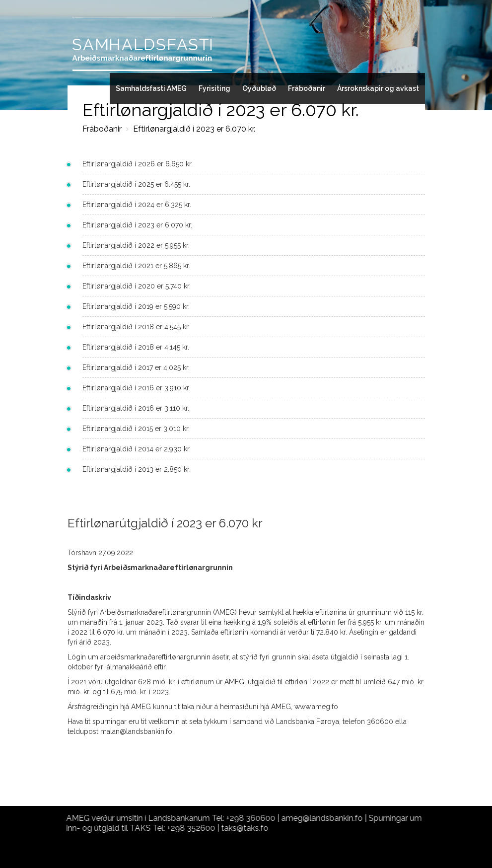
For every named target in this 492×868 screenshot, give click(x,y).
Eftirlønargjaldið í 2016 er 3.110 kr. (136, 408)
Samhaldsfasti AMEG (151, 88)
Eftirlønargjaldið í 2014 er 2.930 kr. (137, 449)
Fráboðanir (307, 88)
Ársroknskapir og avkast (378, 88)
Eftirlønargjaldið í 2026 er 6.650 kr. (138, 164)
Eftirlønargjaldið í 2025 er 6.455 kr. (136, 184)
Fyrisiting (214, 88)
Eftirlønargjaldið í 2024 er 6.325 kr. (137, 205)
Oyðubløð (259, 88)
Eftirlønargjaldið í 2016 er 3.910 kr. (136, 388)
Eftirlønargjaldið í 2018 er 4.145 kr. (136, 347)
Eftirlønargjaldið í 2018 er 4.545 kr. (136, 327)
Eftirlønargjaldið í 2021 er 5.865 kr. (136, 266)
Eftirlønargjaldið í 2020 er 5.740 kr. (137, 286)
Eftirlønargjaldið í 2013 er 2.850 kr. (137, 469)
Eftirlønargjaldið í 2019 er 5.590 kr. (136, 306)
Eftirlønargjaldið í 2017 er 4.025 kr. (136, 367)
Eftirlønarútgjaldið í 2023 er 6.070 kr (165, 523)
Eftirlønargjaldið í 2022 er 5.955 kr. (136, 245)
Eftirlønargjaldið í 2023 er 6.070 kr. (194, 129)
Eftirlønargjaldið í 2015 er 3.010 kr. (136, 429)
